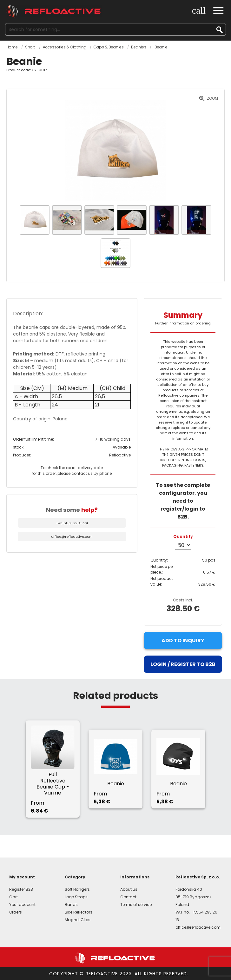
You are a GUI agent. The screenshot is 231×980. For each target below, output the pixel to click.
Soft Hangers (77, 889)
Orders (16, 912)
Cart (13, 897)
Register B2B (21, 889)
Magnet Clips (78, 920)
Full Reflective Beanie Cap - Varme (53, 784)
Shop (30, 47)
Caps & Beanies (109, 47)
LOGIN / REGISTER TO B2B (183, 664)
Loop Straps (76, 897)
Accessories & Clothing (65, 47)
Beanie (161, 47)
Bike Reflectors (79, 912)
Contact (128, 897)
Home (12, 47)
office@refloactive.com (72, 537)
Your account (22, 905)
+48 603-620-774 (72, 523)
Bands (71, 905)
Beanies (139, 47)
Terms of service (136, 905)
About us (129, 889)
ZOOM (212, 98)
